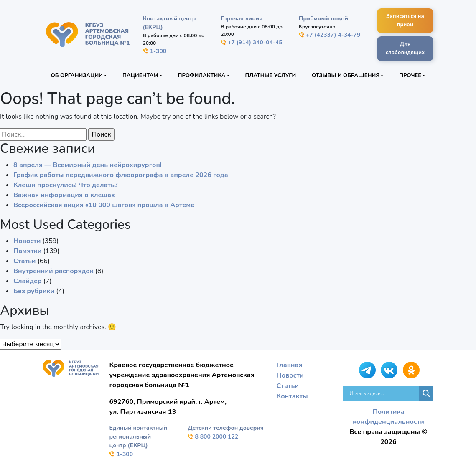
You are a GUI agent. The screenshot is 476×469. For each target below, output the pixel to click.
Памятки (27, 251)
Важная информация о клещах (64, 195)
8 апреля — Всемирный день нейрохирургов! (87, 165)
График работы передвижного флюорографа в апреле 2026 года (121, 175)
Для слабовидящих (405, 48)
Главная (289, 365)
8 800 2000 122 (213, 437)
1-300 (155, 51)
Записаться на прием (405, 20)
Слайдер (28, 281)
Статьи (25, 261)
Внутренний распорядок (53, 271)
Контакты (292, 395)
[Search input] (383, 393)
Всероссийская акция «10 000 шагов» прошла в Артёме (104, 205)
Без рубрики (34, 291)
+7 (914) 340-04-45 (252, 42)
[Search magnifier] (426, 393)
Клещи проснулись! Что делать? (65, 185)
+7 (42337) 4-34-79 (330, 35)
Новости (27, 241)
